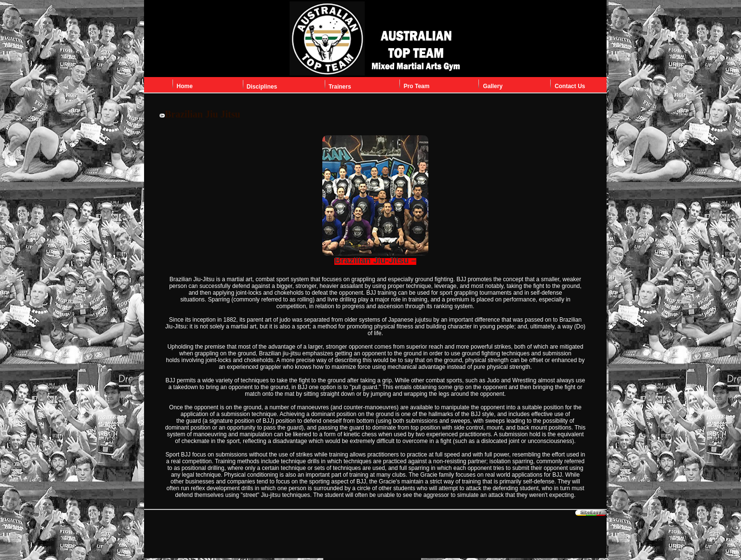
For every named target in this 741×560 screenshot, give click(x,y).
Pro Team (417, 86)
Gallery (493, 86)
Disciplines (262, 87)
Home (185, 86)
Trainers (340, 87)
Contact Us (570, 86)
